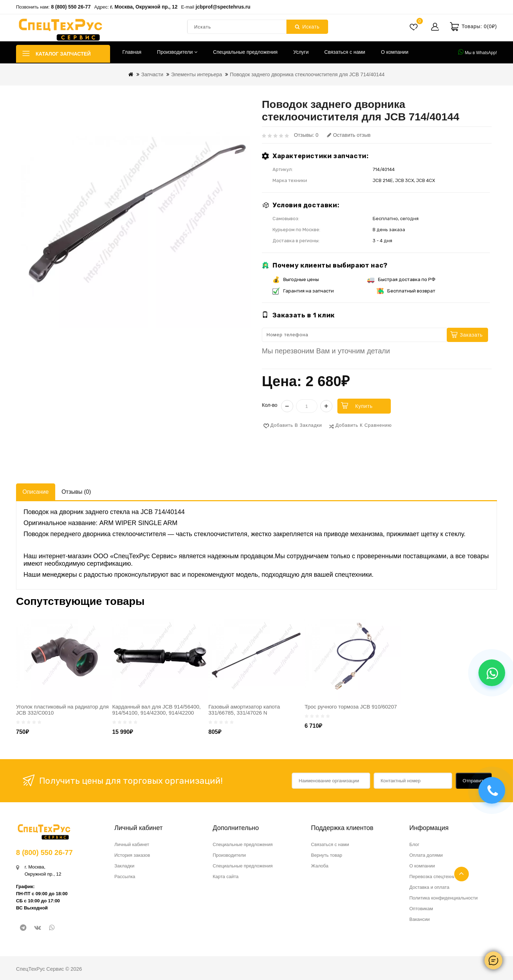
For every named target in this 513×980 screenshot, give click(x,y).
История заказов (132, 855)
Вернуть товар (327, 855)
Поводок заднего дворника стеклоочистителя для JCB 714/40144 (307, 74)
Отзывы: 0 (306, 135)
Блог (414, 844)
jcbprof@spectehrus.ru (223, 7)
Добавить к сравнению (364, 425)
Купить (364, 406)
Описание (36, 492)
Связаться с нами (345, 52)
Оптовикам (421, 909)
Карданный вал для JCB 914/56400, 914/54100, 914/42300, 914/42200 (157, 710)
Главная (132, 52)
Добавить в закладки (296, 425)
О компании (395, 52)
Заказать (471, 335)
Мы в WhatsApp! (478, 52)
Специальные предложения (245, 52)
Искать (307, 27)
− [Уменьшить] (287, 406)
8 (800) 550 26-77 (71, 7)
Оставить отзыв (349, 135)
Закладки (124, 866)
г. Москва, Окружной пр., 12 (144, 7)
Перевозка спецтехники (435, 877)
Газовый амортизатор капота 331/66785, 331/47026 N (244, 710)
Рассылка (125, 877)
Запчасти (152, 74)
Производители (177, 52)
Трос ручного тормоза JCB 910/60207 (351, 707)
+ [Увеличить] (326, 406)
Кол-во (270, 405)
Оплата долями (426, 855)
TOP (462, 874)
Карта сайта (226, 877)
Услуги (301, 52)
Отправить (474, 781)
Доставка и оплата (429, 887)
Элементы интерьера (196, 74)
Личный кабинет (132, 844)
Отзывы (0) (76, 492)
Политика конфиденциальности (444, 898)
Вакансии (419, 919)
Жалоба (320, 866)
